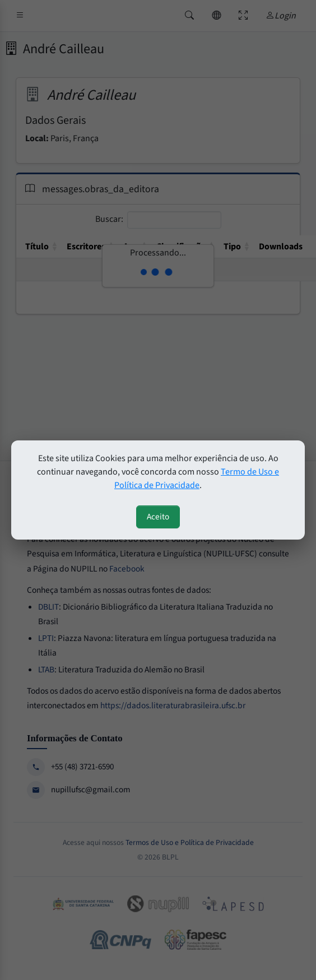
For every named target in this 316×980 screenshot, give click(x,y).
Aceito (158, 517)
